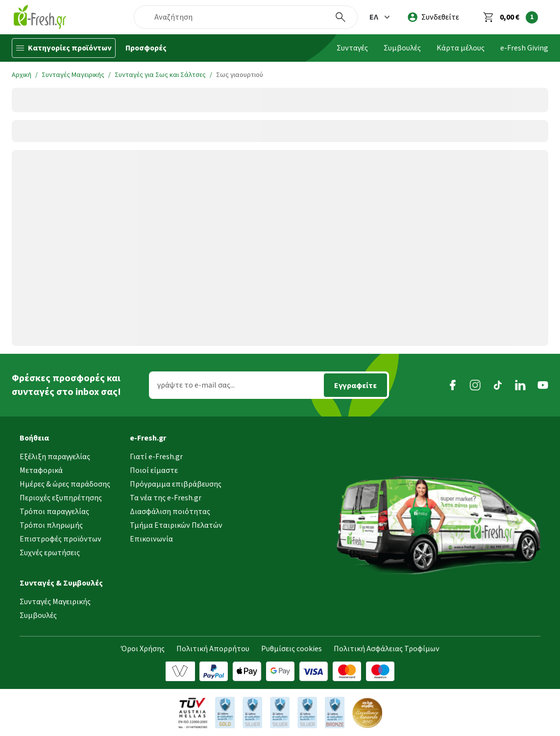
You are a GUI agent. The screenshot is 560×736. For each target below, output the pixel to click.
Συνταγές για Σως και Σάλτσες (160, 75)
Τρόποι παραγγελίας (54, 512)
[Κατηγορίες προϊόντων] (64, 48)
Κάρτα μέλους (461, 48)
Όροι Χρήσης (143, 649)
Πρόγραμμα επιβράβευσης (176, 484)
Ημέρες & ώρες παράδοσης (65, 484)
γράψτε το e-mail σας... (196, 385)
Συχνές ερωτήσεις (50, 553)
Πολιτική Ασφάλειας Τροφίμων (387, 649)
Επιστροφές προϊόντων (61, 539)
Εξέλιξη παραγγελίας (55, 457)
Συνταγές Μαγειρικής (73, 75)
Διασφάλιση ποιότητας (170, 512)
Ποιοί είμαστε (154, 470)
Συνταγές (352, 48)
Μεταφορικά (41, 470)
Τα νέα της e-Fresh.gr (166, 498)
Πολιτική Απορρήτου (213, 649)
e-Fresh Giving (524, 48)
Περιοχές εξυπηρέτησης (61, 498)
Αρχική (22, 75)
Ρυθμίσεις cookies (292, 649)
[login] (433, 17)
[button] (381, 17)
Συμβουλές (402, 48)
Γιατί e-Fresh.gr (156, 457)
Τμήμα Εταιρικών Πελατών (176, 525)
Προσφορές (146, 48)
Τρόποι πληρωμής (51, 525)
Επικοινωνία (151, 539)
